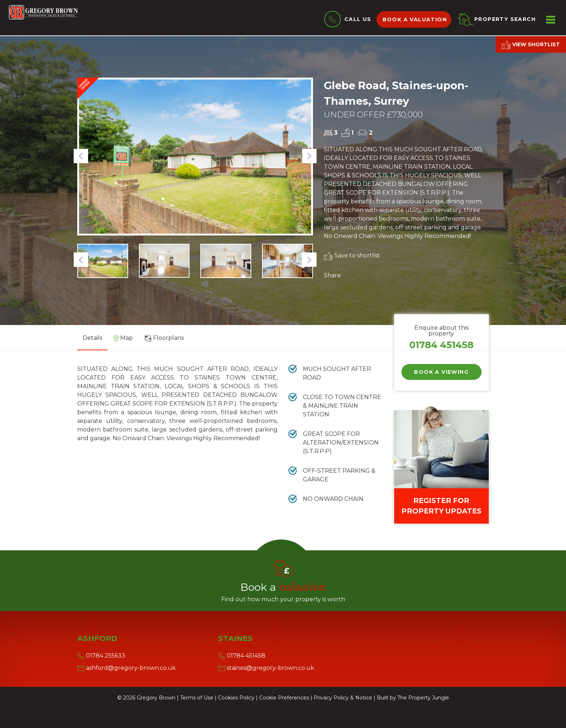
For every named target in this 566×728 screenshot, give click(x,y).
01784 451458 (441, 345)
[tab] (123, 341)
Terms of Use (197, 698)
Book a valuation (415, 19)
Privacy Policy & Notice (343, 698)
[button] (81, 156)
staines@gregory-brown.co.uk (266, 668)
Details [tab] (92, 338)
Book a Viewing (441, 372)
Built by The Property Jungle (413, 698)
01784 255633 (101, 656)
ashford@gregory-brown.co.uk (127, 668)
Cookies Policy (236, 698)
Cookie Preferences (284, 698)
